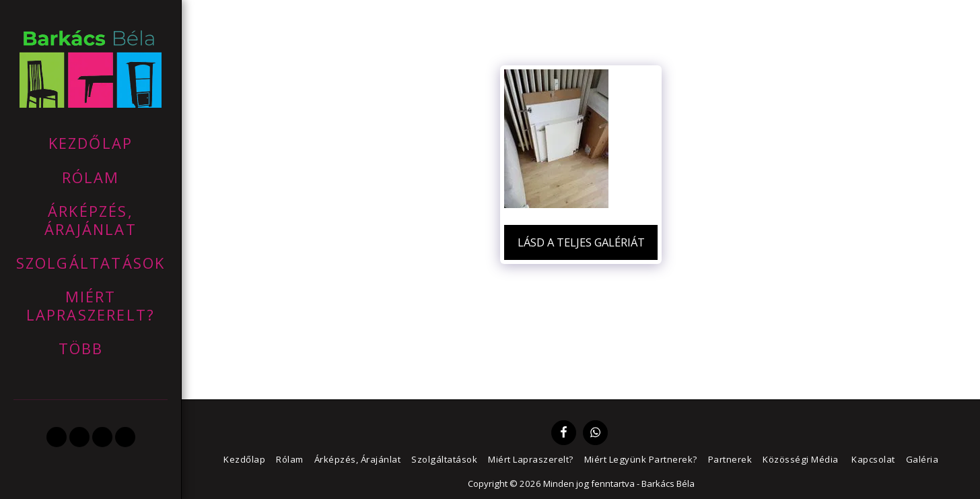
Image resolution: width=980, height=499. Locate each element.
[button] (57, 437)
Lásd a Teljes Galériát (581, 242)
